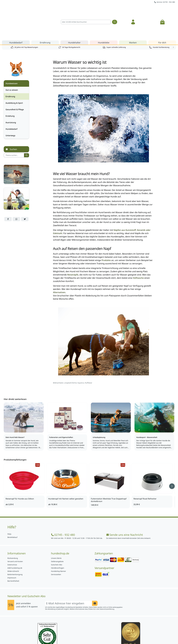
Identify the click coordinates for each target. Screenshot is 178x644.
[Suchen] (115, 9)
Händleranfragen (58, 541)
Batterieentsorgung (15, 548)
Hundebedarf (16, 16)
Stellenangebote (57, 535)
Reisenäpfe (73, 248)
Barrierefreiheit (13, 554)
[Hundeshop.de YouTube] (104, 637)
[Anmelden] (133, 9)
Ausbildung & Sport (14, 76)
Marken (133, 16)
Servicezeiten (56, 548)
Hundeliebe (104, 16)
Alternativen (59, 266)
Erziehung (10, 89)
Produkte (106, 234)
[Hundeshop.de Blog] (94, 637)
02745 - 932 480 (63, 508)
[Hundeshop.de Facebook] (74, 637)
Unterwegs (10, 109)
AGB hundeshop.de (15, 541)
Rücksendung (13, 532)
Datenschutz (12, 538)
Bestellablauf (12, 511)
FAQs (9, 507)
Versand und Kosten (15, 535)
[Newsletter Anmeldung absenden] (95, 577)
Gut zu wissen (12, 63)
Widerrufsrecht (13, 545)
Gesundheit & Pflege (15, 83)
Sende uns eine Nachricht (125, 508)
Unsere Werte (56, 532)
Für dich (162, 16)
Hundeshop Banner (59, 545)
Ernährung (45, 16)
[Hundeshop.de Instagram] (84, 637)
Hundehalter (74, 16)
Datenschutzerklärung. (107, 583)
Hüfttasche (138, 251)
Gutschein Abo (57, 538)
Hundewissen (12, 57)
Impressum (12, 551)
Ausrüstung (11, 96)
